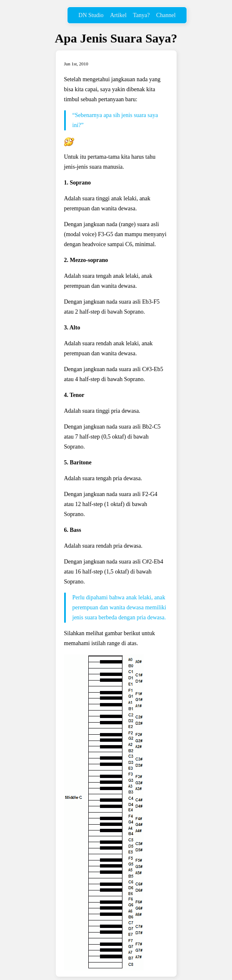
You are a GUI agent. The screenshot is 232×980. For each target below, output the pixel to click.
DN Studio (91, 15)
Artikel (118, 15)
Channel (166, 15)
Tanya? (141, 15)
